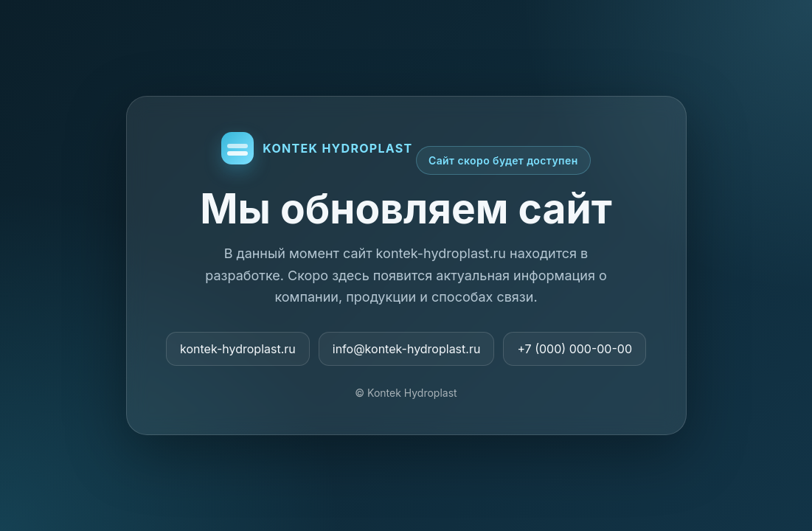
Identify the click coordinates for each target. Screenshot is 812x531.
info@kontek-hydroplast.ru (407, 349)
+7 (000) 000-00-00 (575, 349)
